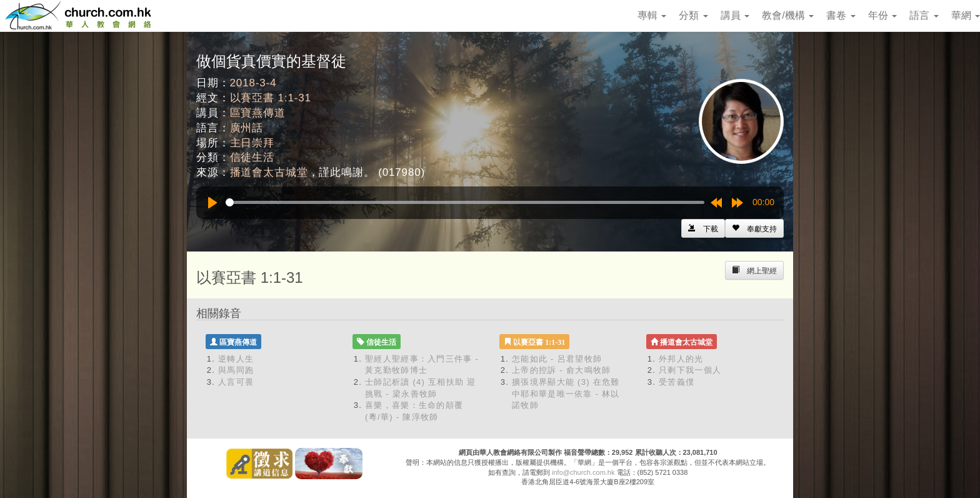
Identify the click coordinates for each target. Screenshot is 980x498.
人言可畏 (236, 382)
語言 (924, 15)
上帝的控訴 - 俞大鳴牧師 (561, 370)
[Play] (212, 203)
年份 (882, 15)
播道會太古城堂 (269, 172)
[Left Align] (754, 228)
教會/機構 (788, 15)
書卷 (841, 15)
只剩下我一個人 (690, 370)
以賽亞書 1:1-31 (271, 98)
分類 (693, 15)
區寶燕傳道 (258, 113)
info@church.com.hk (583, 472)
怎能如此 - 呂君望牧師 (557, 359)
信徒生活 (252, 157)
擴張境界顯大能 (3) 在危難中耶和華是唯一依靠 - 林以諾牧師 (566, 394)
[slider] (465, 202)
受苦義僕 (677, 382)
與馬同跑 (236, 370)
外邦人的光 (681, 359)
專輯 (652, 15)
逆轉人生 (236, 359)
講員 (735, 15)
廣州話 (247, 128)
